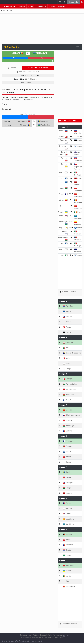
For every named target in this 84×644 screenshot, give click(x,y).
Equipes (52, 6)
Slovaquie (68, 483)
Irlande (78, 212)
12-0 (71, 255)
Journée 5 (29, 82)
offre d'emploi (59, 635)
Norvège (67, 379)
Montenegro (69, 586)
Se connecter (73, 2)
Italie (64, 255)
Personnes (62, 6)
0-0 (71, 136)
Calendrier (65, 292)
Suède (63, 182)
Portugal (67, 446)
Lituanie (63, 200)
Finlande (67, 441)
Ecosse (63, 178)
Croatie (67, 550)
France (63, 194)
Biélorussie (68, 395)
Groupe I (63, 561)
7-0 (71, 140)
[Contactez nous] (64, 636)
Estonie (79, 140)
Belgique (67, 534)
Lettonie (67, 493)
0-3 (71, 172)
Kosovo (79, 136)
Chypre (63, 172)
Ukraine (63, 212)
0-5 (71, 249)
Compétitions (41, 6)
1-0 (34, 121)
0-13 (71, 222)
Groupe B (63, 337)
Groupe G (63, 498)
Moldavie (17, 53)
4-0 (71, 146)
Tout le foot (7, 11)
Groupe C (63, 374)
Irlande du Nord (70, 389)
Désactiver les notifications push (51, 637)
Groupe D (63, 405)
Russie (63, 131)
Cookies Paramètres (29, 637)
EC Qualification (31, 79)
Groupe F (63, 467)
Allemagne (68, 565)
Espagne (67, 410)
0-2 (71, 243)
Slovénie (67, 317)
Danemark (68, 342)
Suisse (67, 540)
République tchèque (78, 167)
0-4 (71, 200)
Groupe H (63, 529)
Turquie (63, 136)
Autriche (67, 508)
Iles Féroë (68, 400)
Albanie (79, 178)
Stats (74, 292)
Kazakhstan (68, 524)
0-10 (71, 228)
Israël (78, 146)
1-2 (71, 188)
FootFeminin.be (8, 6)
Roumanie (68, 545)
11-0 (71, 194)
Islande (67, 477)
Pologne (67, 420)
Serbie (63, 216)
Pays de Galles (70, 384)
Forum (30, 6)
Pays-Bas (68, 306)
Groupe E (63, 436)
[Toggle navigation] (78, 47)
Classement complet (69, 624)
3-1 (28, 53)
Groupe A (63, 301)
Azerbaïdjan (40, 53)
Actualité (22, 6)
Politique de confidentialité (43, 635)
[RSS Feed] (68, 636)
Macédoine (68, 519)
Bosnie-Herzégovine (72, 353)
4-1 (71, 216)
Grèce (64, 206)
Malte (66, 358)
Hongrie (63, 188)
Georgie (67, 369)
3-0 (71, 158)
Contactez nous (25, 635)
